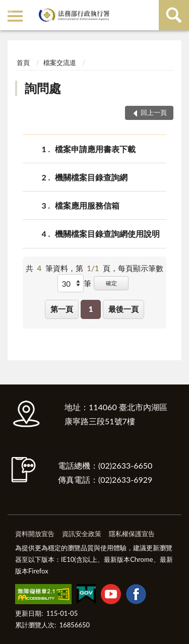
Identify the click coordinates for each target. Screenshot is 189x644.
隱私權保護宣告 (132, 534)
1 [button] (91, 309)
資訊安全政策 (82, 534)
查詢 (174, 15)
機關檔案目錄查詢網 (91, 177)
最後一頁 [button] (123, 309)
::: (10, 9)
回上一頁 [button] (154, 112)
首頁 (23, 62)
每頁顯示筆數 (141, 268)
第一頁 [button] (62, 309)
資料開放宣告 (35, 534)
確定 (111, 283)
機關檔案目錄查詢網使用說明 (107, 234)
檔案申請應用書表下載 (95, 149)
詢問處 (43, 88)
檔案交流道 (60, 62)
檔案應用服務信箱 (87, 205)
